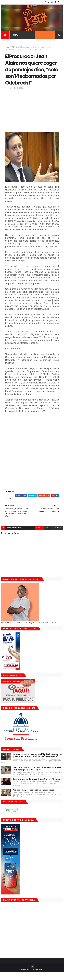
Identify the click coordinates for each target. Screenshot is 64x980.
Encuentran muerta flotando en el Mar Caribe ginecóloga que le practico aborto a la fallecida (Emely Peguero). (37, 763)
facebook (57, 535)
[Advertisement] (32, 119)
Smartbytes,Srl (39, 977)
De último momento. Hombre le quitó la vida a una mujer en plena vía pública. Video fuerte (37, 776)
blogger (39, 535)
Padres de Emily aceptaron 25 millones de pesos (33, 797)
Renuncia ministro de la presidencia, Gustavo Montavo (36, 786)
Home (7, 47)
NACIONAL (15, 47)
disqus (48, 535)
